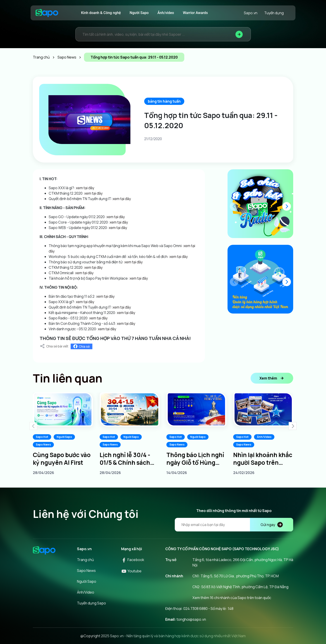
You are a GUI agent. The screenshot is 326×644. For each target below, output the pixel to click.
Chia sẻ (81, 346)
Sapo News (43, 445)
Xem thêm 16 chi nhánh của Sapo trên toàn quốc (232, 598)
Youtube (131, 571)
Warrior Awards (195, 13)
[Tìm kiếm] (239, 34)
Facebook (133, 560)
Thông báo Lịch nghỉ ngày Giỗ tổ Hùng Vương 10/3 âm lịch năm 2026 (195, 459)
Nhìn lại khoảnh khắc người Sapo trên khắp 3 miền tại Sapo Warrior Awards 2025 (263, 459)
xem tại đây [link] (85, 188)
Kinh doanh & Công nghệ (101, 13)
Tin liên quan (68, 378)
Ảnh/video (166, 13)
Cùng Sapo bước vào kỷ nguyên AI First (62, 459)
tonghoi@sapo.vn (191, 619)
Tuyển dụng (274, 13)
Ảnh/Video (264, 437)
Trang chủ (85, 560)
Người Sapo (139, 13)
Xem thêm (272, 378)
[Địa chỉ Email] (234, 525)
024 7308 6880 (195, 609)
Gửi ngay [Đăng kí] (272, 525)
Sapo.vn (251, 13)
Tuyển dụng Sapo (91, 603)
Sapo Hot (42, 437)
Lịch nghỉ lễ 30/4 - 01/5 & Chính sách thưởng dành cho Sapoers (125, 459)
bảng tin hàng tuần (164, 101)
